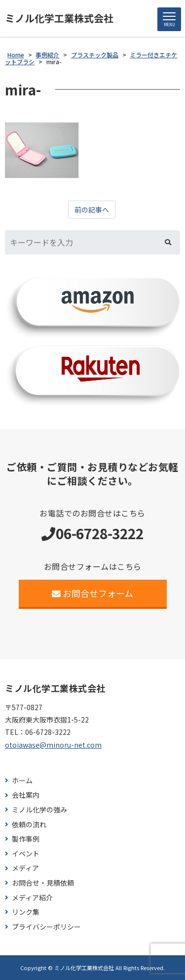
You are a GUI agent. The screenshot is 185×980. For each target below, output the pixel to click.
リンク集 (26, 912)
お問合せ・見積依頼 (43, 883)
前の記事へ (92, 210)
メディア (25, 868)
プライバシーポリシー (46, 927)
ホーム (22, 781)
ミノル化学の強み (39, 810)
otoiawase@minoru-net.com (53, 745)
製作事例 (26, 839)
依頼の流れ (29, 825)
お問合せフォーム (92, 593)
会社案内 (26, 795)
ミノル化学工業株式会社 (59, 18)
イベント (26, 854)
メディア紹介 (32, 898)
